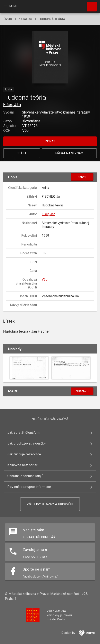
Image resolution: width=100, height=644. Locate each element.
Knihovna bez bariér (22, 465)
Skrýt (82, 177)
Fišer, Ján (12, 105)
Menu (10, 6)
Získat (50, 141)
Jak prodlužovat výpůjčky (27, 443)
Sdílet (22, 153)
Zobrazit (82, 391)
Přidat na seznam (69, 153)
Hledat (90, 5)
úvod (8, 19)
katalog (25, 19)
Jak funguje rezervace (24, 454)
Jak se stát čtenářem (23, 433)
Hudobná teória (52, 19)
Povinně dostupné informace (29, 487)
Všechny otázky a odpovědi (50, 504)
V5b (45, 280)
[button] (50, 58)
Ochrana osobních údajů (25, 476)
